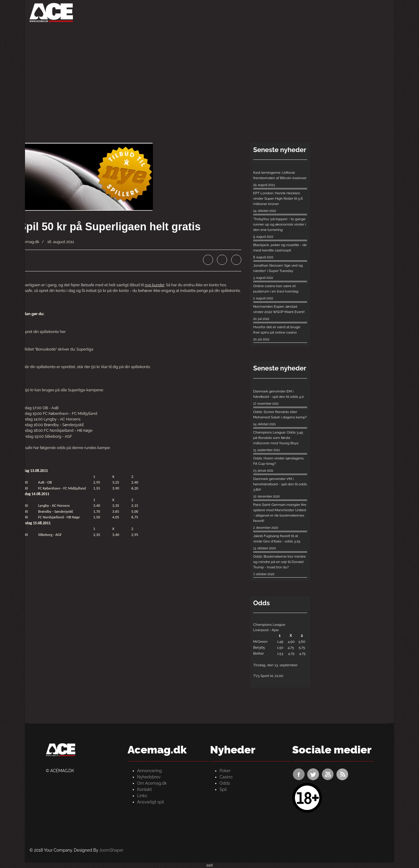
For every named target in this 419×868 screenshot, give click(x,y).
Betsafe (88, 285)
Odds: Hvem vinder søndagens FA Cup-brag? (280, 465)
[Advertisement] (209, 68)
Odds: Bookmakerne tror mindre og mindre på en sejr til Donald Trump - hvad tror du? (280, 566)
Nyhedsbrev (149, 777)
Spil (190, 13)
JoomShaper (111, 850)
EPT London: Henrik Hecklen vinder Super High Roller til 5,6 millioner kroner (280, 202)
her (63, 332)
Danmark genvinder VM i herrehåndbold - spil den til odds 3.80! (280, 488)
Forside (98, 13)
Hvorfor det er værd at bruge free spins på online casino (280, 333)
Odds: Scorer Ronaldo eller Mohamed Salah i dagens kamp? (280, 418)
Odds (143, 13)
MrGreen (260, 642)
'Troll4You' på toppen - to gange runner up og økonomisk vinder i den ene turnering (280, 228)
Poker (119, 13)
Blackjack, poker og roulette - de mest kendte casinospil (280, 251)
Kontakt (144, 789)
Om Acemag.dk (152, 783)
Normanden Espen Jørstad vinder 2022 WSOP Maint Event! (280, 313)
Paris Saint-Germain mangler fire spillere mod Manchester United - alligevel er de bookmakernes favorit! (280, 516)
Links (142, 796)
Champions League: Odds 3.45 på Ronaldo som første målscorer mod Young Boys (280, 441)
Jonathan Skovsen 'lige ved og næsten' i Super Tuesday (280, 272)
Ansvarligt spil (151, 802)
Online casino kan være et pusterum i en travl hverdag (280, 292)
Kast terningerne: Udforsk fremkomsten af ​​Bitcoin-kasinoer (280, 179)
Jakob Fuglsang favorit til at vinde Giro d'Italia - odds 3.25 (280, 542)
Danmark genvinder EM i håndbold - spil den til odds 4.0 (280, 398)
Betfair (259, 653)
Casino (167, 13)
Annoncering (150, 771)
